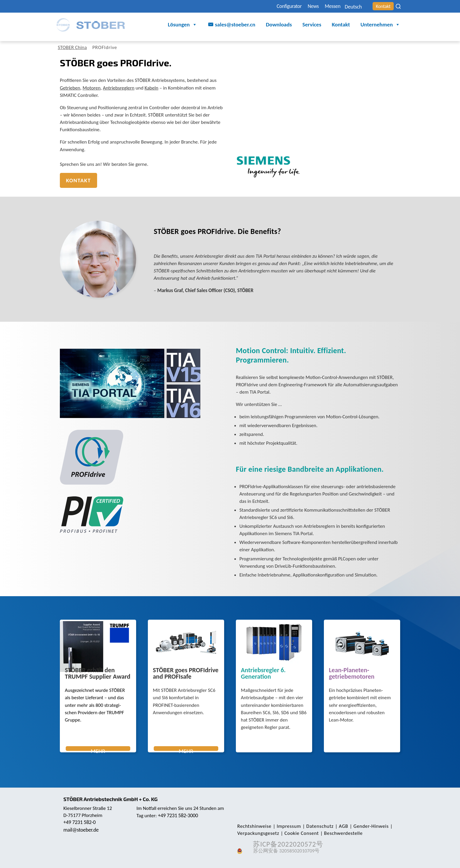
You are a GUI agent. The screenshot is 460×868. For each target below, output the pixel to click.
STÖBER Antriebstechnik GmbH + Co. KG (112, 799)
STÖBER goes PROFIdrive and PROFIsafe (186, 673)
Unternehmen (380, 25)
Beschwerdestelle (341, 833)
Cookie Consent (300, 833)
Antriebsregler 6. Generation (263, 673)
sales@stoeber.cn (235, 25)
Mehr (98, 749)
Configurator (275, 6)
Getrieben (70, 88)
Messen (324, 6)
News (302, 6)
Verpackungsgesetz (258, 833)
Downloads (279, 25)
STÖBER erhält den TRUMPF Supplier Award (98, 673)
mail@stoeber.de (82, 830)
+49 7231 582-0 (80, 822)
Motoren (92, 88)
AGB (340, 826)
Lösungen (182, 25)
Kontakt (382, 6)
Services (312, 25)
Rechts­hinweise (254, 826)
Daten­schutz (317, 826)
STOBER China (73, 47)
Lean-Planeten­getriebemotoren (352, 673)
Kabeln (152, 88)
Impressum (287, 826)
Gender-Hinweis (366, 826)
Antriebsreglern (119, 88)
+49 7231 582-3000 (179, 815)
